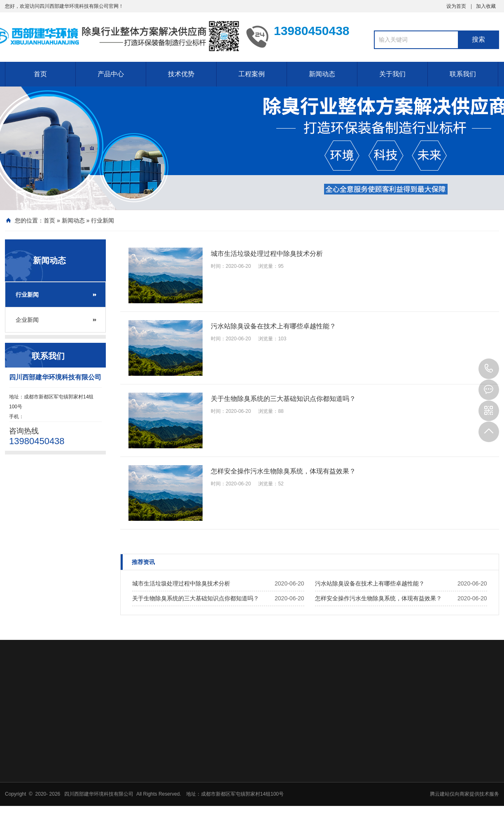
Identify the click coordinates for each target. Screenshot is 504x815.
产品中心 (111, 74)
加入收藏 (486, 6)
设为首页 (456, 6)
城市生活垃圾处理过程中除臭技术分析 (181, 583)
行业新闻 (103, 220)
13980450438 (489, 369)
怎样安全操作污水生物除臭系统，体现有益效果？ (378, 598)
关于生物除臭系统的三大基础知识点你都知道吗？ (196, 598)
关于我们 (392, 74)
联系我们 (463, 74)
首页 (40, 74)
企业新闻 (27, 320)
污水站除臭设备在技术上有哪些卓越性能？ (370, 583)
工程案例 (252, 74)
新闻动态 (322, 74)
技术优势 (181, 74)
